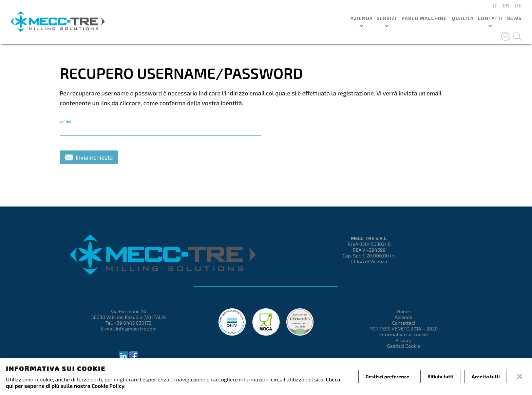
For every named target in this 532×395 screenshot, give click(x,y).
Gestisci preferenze (387, 376)
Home (403, 311)
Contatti (490, 18)
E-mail (65, 121)
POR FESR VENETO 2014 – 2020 (403, 329)
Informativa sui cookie (403, 334)
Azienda (362, 18)
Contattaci (404, 323)
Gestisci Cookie (404, 346)
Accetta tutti (486, 376)
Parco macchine (424, 18)
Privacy (403, 340)
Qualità (463, 18)
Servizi (386, 18)
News (514, 18)
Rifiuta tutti (440, 376)
